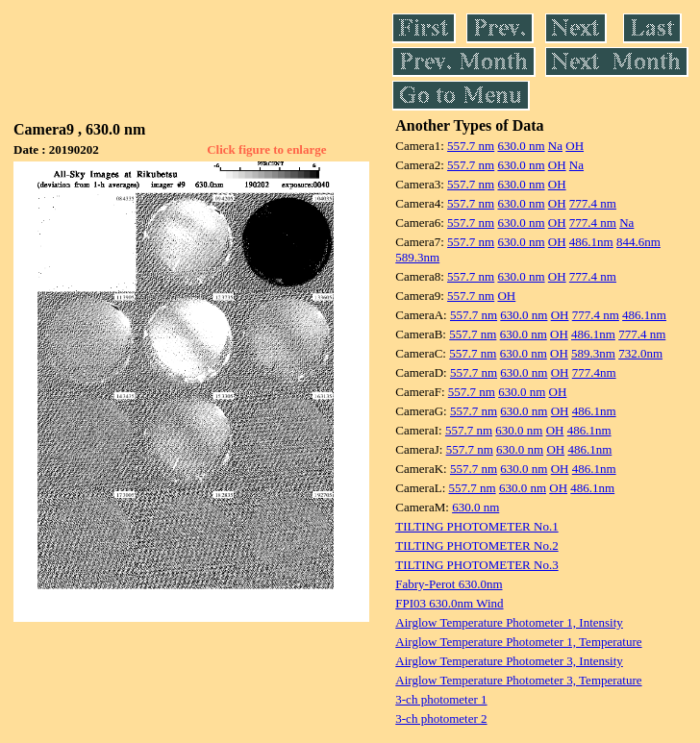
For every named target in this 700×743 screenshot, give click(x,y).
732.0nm (640, 353)
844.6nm (638, 242)
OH (575, 146)
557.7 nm (471, 146)
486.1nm (591, 242)
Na (555, 146)
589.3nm (417, 257)
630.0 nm (521, 146)
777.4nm (594, 372)
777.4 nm (593, 203)
